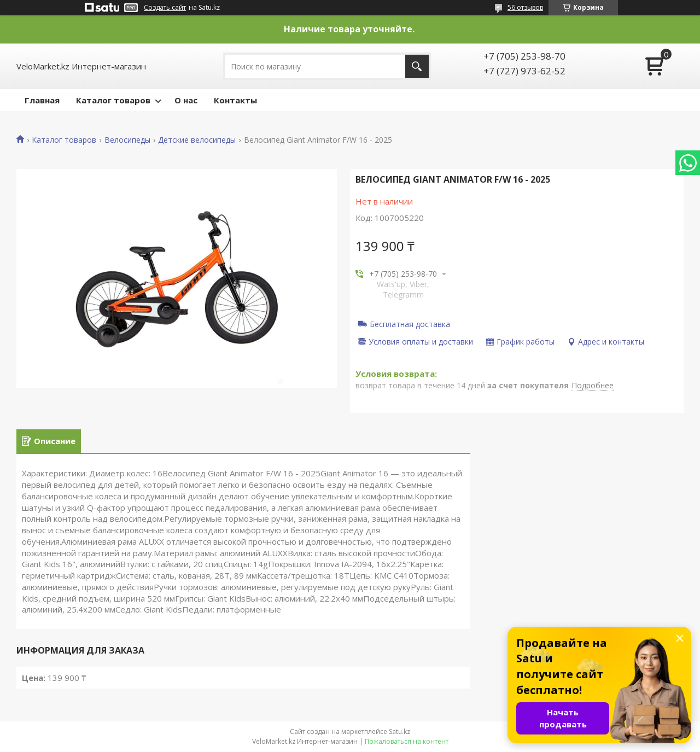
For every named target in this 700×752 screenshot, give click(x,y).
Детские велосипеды (197, 140)
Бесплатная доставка (410, 324)
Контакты (235, 100)
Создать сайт (165, 8)
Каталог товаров (113, 100)
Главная (42, 100)
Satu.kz (399, 731)
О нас (186, 100)
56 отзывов (525, 7)
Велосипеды (127, 140)
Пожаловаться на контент (407, 741)
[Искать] (417, 66)
